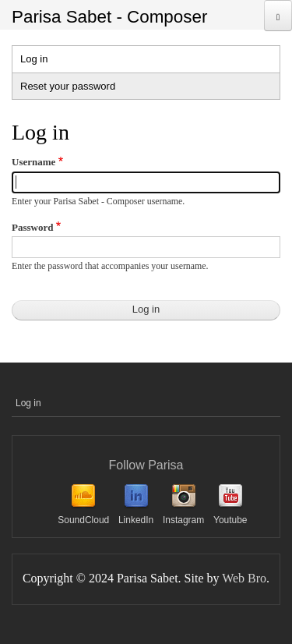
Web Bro (244, 578)
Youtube (230, 520)
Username (33, 162)
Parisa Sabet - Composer (109, 17)
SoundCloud (83, 520)
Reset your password (68, 86)
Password (32, 227)
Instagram (183, 520)
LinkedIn (136, 520)
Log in (49, 61)
